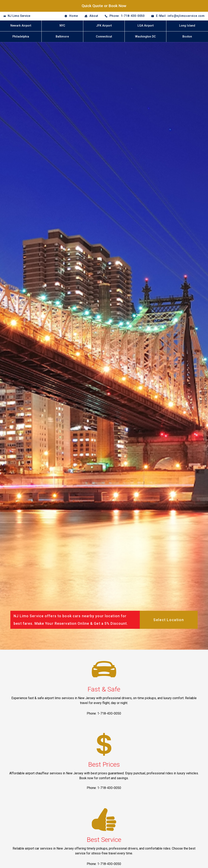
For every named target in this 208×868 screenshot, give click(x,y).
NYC (62, 26)
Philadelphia (21, 37)
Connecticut (104, 37)
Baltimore (62, 37)
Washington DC (145, 37)
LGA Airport (146, 26)
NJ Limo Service (19, 16)
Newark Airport (21, 26)
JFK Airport (104, 26)
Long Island (187, 26)
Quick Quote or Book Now (104, 6)
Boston (187, 37)
